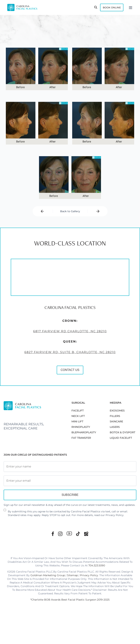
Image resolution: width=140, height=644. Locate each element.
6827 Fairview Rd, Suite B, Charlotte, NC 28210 (44, 410)
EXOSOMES (117, 429)
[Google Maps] (86, 552)
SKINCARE (116, 440)
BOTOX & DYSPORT (122, 451)
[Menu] (131, 8)
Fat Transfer (81, 456)
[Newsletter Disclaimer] (5, 530)
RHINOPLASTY (81, 445)
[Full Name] (70, 485)
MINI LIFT (77, 440)
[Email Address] (70, 499)
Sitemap (72, 593)
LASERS (115, 445)
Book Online (108, 8)
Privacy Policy (115, 533)
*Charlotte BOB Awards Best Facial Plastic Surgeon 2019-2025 (70, 618)
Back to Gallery (70, 216)
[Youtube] (69, 552)
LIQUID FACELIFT (121, 456)
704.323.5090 (97, 584)
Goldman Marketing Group (48, 593)
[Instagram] (60, 552)
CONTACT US (44, 430)
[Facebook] (53, 552)
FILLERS (115, 434)
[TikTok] (78, 552)
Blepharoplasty (84, 451)
